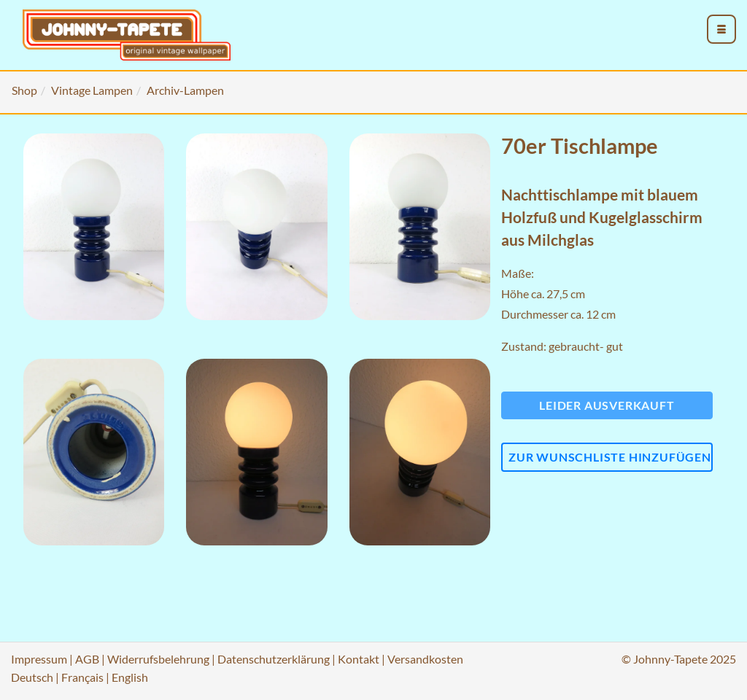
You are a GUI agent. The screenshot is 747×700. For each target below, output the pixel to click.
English (130, 677)
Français (82, 677)
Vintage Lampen (92, 90)
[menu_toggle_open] (721, 29)
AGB (87, 659)
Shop (24, 90)
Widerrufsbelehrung (158, 659)
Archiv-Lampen (185, 90)
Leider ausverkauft (607, 405)
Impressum (39, 659)
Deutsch (32, 677)
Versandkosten (425, 659)
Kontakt (359, 659)
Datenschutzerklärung (274, 659)
